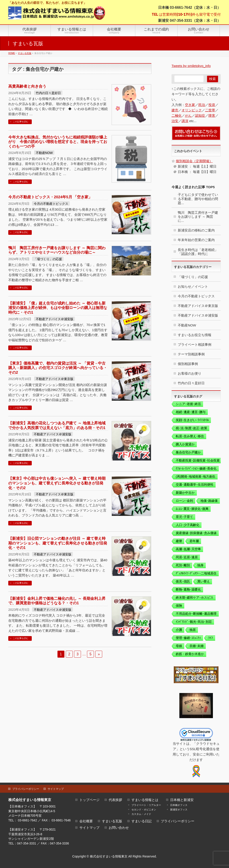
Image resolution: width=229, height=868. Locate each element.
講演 (185, 121)
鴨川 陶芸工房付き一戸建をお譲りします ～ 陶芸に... (198, 217)
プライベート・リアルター (146, 805)
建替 (179, 541)
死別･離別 (183, 565)
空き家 (190, 105)
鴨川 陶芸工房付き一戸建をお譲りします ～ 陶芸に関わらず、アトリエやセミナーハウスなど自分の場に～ (57, 250)
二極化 (177, 116)
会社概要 (86, 821)
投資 (212, 105)
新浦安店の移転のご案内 (196, 230)
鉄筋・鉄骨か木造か (190, 654)
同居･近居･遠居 (187, 557)
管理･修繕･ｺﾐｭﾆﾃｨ (188, 638)
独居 (193, 630)
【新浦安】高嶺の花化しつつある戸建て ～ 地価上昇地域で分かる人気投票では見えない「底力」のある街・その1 (57, 425)
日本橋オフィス (179, 805)
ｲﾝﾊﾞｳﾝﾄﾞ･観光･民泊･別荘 (194, 622)
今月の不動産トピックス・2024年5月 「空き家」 (50, 197)
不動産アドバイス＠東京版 (55, 379)
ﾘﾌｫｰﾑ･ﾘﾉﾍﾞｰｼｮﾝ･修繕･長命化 (196, 469)
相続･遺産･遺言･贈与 (191, 412)
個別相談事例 (188, 364)
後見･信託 (183, 581)
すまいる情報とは (145, 800)
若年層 (194, 541)
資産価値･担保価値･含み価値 (196, 533)
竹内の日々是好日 (48, 93)
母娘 (179, 646)
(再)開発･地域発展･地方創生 (196, 477)
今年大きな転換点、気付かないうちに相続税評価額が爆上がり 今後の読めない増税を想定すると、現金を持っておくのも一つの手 (58, 142)
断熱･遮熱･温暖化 (188, 589)
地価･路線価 (209, 501)
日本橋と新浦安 (182, 800)
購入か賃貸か (185, 444)
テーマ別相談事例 (191, 354)
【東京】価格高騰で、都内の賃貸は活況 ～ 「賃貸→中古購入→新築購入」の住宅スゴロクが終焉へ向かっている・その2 (58, 368)
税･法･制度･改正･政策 (191, 428)
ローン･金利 (184, 501)
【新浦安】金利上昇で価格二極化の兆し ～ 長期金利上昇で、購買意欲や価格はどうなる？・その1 (57, 601)
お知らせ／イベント (193, 286)
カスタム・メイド (141, 814)
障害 (212, 116)
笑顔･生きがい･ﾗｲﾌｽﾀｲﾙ (192, 420)
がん (188, 116)
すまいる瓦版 (112, 821)
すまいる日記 (142, 821)
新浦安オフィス (179, 810)
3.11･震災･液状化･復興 (192, 509)
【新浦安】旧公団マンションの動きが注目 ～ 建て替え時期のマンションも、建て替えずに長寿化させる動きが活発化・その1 (58, 543)
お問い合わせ (119, 828)
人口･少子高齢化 (188, 525)
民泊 (202, 105)
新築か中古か (185, 493)
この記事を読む (21, 122)
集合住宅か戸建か (188, 452)
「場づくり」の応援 (48, 259)
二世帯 (210, 110)
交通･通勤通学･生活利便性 (195, 485)
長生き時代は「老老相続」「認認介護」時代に (198, 252)
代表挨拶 (115, 800)
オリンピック (192, 110)
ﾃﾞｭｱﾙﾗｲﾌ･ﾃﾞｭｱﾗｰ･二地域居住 (196, 573)
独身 (200, 565)
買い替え (204, 581)
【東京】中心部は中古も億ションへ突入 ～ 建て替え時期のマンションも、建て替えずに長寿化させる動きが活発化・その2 (57, 483)
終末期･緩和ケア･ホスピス (195, 598)
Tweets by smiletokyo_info (191, 66)
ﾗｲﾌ (211, 638)
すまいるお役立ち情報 (195, 335)
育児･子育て (184, 517)
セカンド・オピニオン (144, 810)
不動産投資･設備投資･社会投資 (198, 460)
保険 (179, 606)
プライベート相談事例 (195, 344)
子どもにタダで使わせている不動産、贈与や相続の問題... (198, 199)
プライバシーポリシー (26, 789)
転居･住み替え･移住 (190, 436)
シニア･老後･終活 (188, 404)
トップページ (89, 800)
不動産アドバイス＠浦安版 (55, 319)
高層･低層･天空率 (188, 549)
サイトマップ (56, 789)
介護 (179, 630)
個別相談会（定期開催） (194, 161)
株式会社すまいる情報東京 (109, 856)
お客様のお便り (190, 373)
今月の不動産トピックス (51, 204)
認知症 (200, 116)
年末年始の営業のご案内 (196, 240)
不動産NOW (44, 153)
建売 (175, 110)
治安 (175, 121)
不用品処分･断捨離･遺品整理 (196, 614)
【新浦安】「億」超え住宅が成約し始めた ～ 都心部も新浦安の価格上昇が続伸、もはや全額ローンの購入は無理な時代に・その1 (58, 308)
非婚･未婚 (196, 646)
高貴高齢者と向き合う (27, 86)
